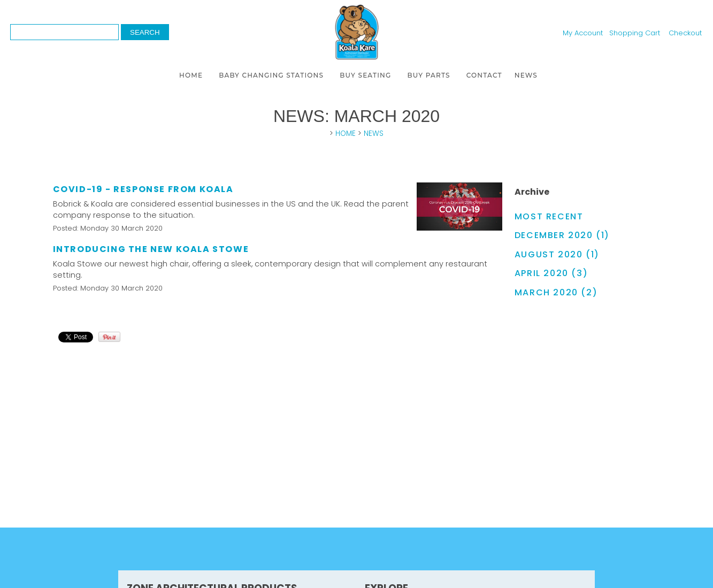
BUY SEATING (365, 75)
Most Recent (549, 216)
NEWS (526, 75)
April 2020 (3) (551, 273)
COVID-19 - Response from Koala (143, 189)
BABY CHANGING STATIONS (271, 75)
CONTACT (484, 75)
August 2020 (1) (557, 254)
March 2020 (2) (556, 292)
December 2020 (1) (562, 235)
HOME (191, 75)
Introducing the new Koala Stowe (151, 249)
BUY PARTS (429, 75)
